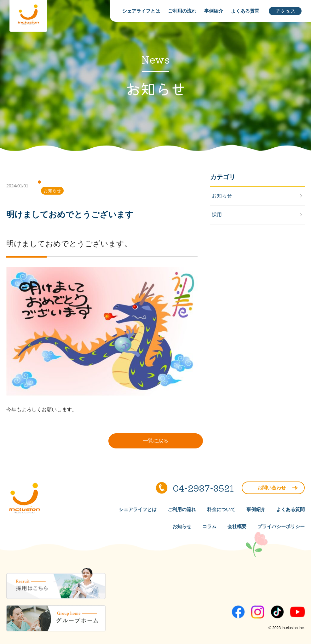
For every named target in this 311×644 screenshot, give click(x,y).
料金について (221, 509)
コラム (209, 526)
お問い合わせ (278, 488)
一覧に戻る (156, 441)
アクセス (285, 11)
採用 (217, 215)
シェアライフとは (141, 11)
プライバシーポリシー (281, 526)
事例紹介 (214, 11)
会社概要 (237, 526)
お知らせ (52, 191)
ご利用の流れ (182, 11)
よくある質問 (245, 11)
